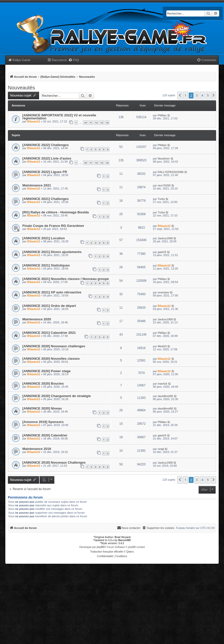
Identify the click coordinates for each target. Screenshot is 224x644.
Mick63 (162, 346)
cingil (161, 449)
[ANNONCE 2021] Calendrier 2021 (49, 333)
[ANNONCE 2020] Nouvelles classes (51, 359)
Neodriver (164, 159)
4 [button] (202, 95)
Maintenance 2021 (37, 185)
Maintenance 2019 (37, 449)
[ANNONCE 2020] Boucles (43, 383)
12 (96, 123)
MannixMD (124, 540)
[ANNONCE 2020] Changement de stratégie (57, 396)
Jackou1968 (165, 238)
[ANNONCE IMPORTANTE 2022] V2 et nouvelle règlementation (59, 117)
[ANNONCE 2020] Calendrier (45, 435)
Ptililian (162, 115)
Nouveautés (21, 88)
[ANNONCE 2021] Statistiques (46, 265)
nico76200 (164, 185)
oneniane (163, 292)
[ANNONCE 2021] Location (44, 238)
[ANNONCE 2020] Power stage (46, 371)
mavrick (163, 384)
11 (91, 123)
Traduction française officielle (107, 552)
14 (107, 123)
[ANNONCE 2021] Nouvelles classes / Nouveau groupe (66, 279)
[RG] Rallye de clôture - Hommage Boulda (56, 212)
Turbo (161, 199)
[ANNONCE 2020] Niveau (42, 408)
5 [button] (208, 95)
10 (85, 123)
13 (102, 123)
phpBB (100, 547)
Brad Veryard (122, 537)
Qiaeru (130, 552)
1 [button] (186, 95)
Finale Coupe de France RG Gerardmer (53, 226)
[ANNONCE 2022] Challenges (45, 145)
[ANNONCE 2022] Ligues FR (45, 172)
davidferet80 (165, 396)
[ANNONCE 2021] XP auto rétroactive (52, 292)
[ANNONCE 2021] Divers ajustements (52, 252)
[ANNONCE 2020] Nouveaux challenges (54, 346)
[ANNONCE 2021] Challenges (45, 199)
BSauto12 (34, 121)
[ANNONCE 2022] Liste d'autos (47, 158)
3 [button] (197, 95)
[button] (180, 96)
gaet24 (162, 252)
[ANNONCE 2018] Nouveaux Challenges (54, 462)
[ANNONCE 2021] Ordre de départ (49, 306)
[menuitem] (74, 60)
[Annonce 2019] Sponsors (43, 422)
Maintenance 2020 (37, 319)
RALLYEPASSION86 (171, 172)
